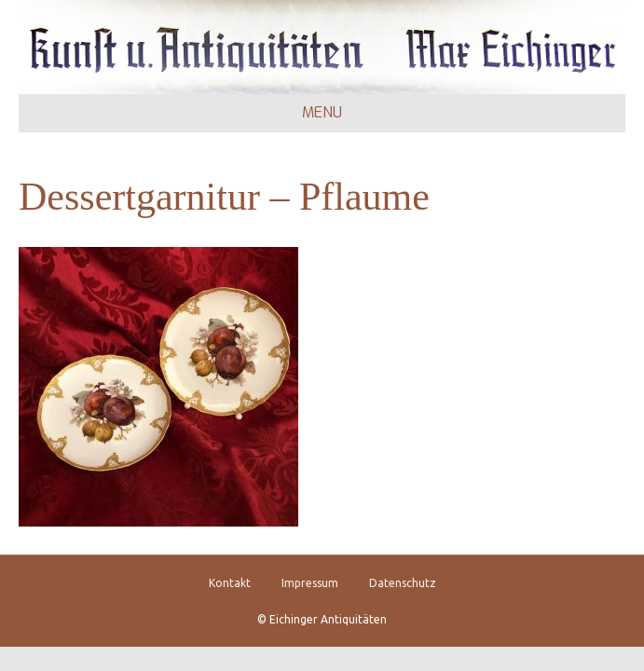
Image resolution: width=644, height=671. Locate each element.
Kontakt (230, 583)
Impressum (310, 583)
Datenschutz (403, 583)
